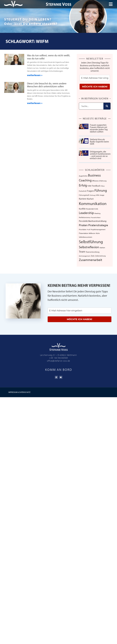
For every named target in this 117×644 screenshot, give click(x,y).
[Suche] (107, 106)
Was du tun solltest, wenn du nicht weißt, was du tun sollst (49, 57)
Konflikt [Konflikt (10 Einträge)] (82, 209)
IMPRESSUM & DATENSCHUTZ (19, 392)
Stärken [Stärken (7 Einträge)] (102, 247)
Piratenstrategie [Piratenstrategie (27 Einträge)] (98, 225)
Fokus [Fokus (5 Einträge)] (103, 186)
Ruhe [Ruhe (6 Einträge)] (98, 233)
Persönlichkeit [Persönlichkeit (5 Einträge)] (96, 217)
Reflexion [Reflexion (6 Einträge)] (92, 233)
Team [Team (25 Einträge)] (82, 251)
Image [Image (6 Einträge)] (102, 195)
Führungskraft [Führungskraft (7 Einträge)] (84, 195)
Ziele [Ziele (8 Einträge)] (93, 256)
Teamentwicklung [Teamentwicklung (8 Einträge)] (93, 252)
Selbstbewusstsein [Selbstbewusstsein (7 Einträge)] (86, 237)
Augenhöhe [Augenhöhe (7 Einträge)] (83, 176)
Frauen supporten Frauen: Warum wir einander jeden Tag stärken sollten (99, 128)
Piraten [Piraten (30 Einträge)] (83, 225)
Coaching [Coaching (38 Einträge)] (85, 180)
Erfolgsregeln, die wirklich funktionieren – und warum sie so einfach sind (100, 155)
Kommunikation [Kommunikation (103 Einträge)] (93, 203)
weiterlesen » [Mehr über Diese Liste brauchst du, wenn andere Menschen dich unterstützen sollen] (35, 103)
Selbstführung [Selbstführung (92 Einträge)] (91, 242)
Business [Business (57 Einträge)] (94, 175)
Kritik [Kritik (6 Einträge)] (96, 209)
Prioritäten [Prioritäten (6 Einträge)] (83, 229)
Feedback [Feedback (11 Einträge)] (96, 186)
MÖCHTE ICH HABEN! (95, 87)
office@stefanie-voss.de (59, 361)
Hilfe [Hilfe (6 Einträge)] (98, 195)
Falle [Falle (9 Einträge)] (89, 186)
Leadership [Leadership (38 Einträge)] (86, 213)
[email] (95, 78)
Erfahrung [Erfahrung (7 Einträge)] (103, 181)
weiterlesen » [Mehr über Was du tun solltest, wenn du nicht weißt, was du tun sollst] (35, 75)
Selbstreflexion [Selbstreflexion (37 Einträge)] (89, 247)
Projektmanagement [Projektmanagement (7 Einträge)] (98, 229)
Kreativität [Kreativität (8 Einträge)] (90, 209)
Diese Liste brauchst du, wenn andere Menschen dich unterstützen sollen (47, 85)
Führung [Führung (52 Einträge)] (101, 190)
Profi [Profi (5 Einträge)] (89, 230)
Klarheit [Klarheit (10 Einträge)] (90, 199)
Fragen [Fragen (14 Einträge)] (90, 191)
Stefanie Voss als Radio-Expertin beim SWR (99, 142)
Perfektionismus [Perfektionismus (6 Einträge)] (85, 217)
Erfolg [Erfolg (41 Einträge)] (83, 185)
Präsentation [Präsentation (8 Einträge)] (84, 233)
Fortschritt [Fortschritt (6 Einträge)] (83, 191)
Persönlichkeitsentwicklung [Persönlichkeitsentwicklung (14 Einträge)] (93, 221)
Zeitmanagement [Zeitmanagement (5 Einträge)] (85, 256)
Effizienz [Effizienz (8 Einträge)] (95, 181)
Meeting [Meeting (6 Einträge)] (97, 213)
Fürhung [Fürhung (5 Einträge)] (93, 195)
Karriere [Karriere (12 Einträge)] (83, 199)
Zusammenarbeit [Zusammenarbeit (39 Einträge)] (91, 260)
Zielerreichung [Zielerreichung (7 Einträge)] (100, 256)
